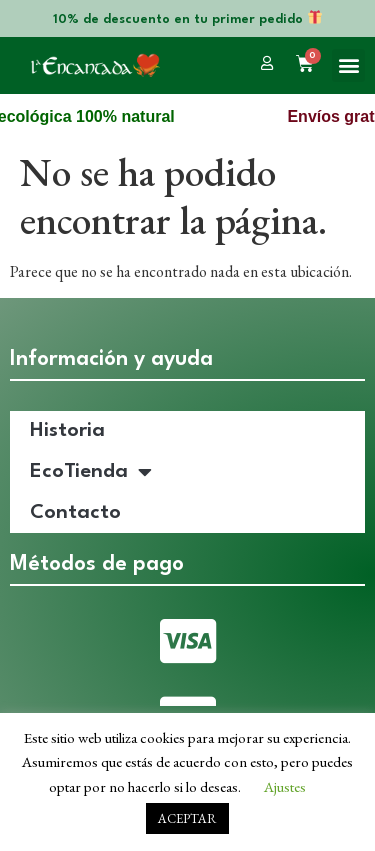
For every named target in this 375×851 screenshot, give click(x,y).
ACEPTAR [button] (187, 818)
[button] (348, 65)
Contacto (75, 513)
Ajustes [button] (285, 786)
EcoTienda (91, 472)
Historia (67, 431)
